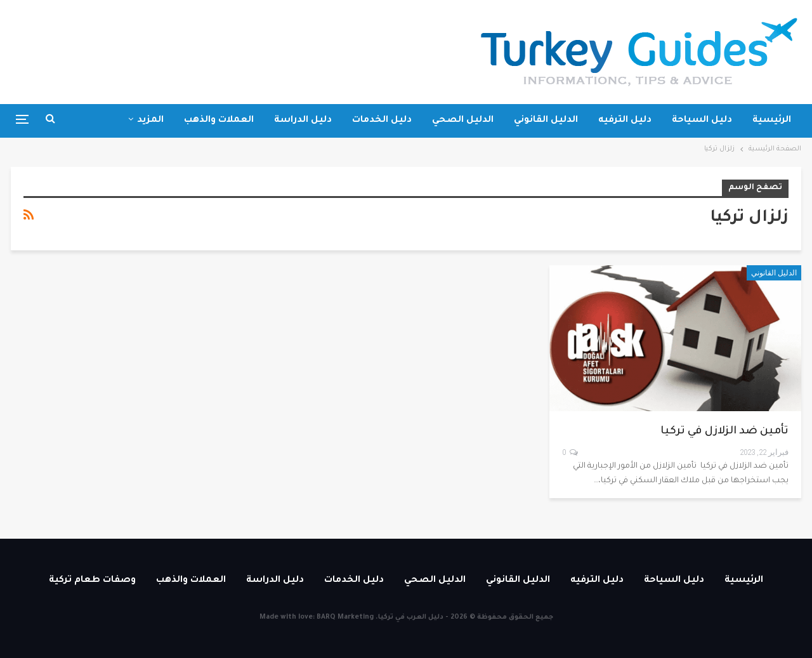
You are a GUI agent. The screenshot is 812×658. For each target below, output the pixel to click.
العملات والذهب (219, 121)
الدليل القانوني (546, 121)
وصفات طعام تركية (92, 581)
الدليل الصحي (463, 121)
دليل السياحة (702, 121)
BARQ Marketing (345, 617)
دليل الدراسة (303, 121)
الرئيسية (772, 121)
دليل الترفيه (625, 121)
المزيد (150, 121)
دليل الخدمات (382, 121)
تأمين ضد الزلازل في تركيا (724, 432)
